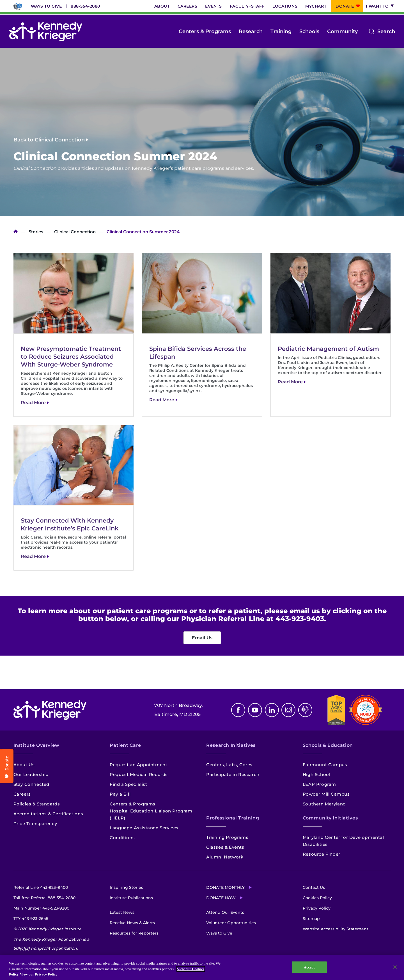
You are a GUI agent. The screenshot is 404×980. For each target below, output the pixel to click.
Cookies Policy (317, 898)
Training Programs (227, 837)
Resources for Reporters (134, 933)
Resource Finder (322, 854)
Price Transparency (35, 824)
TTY (31, 919)
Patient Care (125, 745)
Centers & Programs (205, 31)
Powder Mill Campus (326, 794)
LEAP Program (319, 784)
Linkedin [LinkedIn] (272, 710)
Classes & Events (225, 847)
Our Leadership (31, 774)
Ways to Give (46, 6)
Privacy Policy (317, 908)
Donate (345, 6)
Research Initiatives (231, 745)
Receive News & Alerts (132, 923)
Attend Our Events (225, 912)
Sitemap (311, 919)
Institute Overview (37, 745)
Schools (309, 31)
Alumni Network (225, 857)
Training (281, 31)
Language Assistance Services (144, 828)
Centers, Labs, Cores (229, 765)
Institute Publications (131, 898)
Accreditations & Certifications (48, 814)
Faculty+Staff (247, 6)
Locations (285, 6)
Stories (36, 232)
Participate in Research (233, 774)
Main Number (41, 908)
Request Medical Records (139, 774)
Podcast (305, 710)
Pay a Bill (120, 794)
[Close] (395, 967)
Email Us (202, 638)
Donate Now (221, 898)
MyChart (316, 6)
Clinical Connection (75, 232)
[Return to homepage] (46, 31)
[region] (202, 968)
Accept (309, 967)
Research (251, 31)
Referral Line (41, 887)
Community (342, 31)
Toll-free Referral (44, 898)
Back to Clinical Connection (49, 140)
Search (386, 31)
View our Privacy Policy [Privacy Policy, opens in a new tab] (39, 974)
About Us (24, 765)
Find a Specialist (128, 784)
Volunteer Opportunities (231, 923)
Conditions (122, 838)
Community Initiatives (330, 818)
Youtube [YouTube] (255, 710)
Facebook (238, 710)
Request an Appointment (138, 765)
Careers (188, 6)
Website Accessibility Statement (336, 929)
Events (213, 6)
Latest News (122, 912)
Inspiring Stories (126, 887)
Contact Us (314, 887)
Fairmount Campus (325, 765)
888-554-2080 (85, 6)
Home (16, 232)
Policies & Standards (37, 804)
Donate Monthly (225, 887)
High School (317, 774)
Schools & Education (328, 745)
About (162, 6)
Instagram (288, 710)
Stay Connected (31, 784)
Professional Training (233, 818)
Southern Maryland (324, 804)
